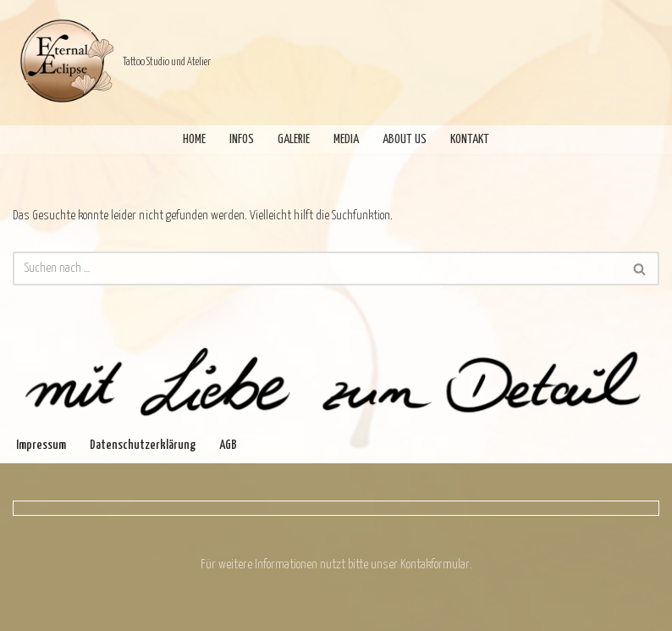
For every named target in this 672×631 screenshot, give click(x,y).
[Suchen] (317, 268)
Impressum (41, 445)
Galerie (294, 139)
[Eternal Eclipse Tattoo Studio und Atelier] (112, 63)
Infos (242, 139)
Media (346, 139)
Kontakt (470, 139)
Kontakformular (435, 565)
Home (194, 139)
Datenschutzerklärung (143, 445)
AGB (228, 445)
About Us (405, 139)
